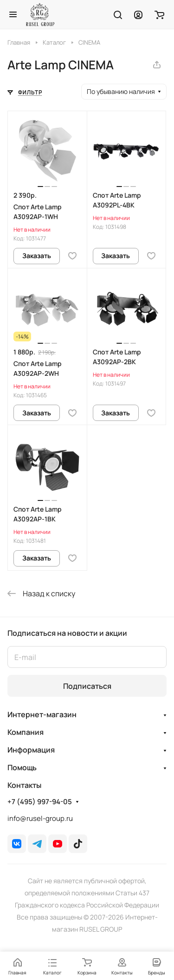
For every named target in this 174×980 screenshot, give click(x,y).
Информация (31, 750)
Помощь (22, 767)
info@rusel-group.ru (40, 818)
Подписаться (87, 686)
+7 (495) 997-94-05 (40, 802)
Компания (26, 732)
